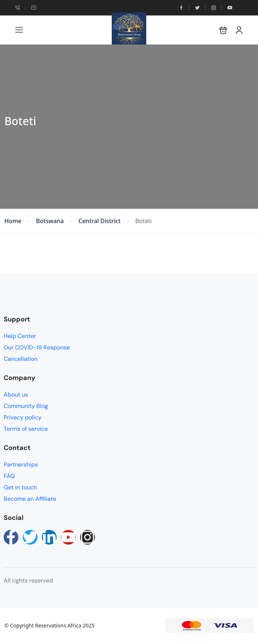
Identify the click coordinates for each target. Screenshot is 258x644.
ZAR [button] (119, 27)
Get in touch (20, 487)
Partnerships (21, 464)
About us (16, 395)
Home (13, 221)
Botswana (50, 221)
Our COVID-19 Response (37, 347)
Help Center (20, 336)
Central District (100, 221)
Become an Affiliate (30, 499)
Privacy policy (23, 417)
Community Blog (26, 406)
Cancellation (21, 359)
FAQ (9, 476)
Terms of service (26, 429)
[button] (223, 30)
